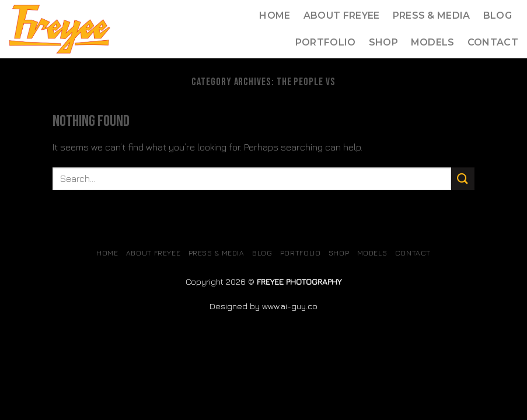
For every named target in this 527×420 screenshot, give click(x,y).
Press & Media (432, 15)
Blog (498, 15)
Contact (493, 42)
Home (275, 15)
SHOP (383, 42)
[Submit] (463, 179)
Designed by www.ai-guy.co (263, 306)
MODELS (433, 42)
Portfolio (326, 42)
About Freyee (342, 15)
